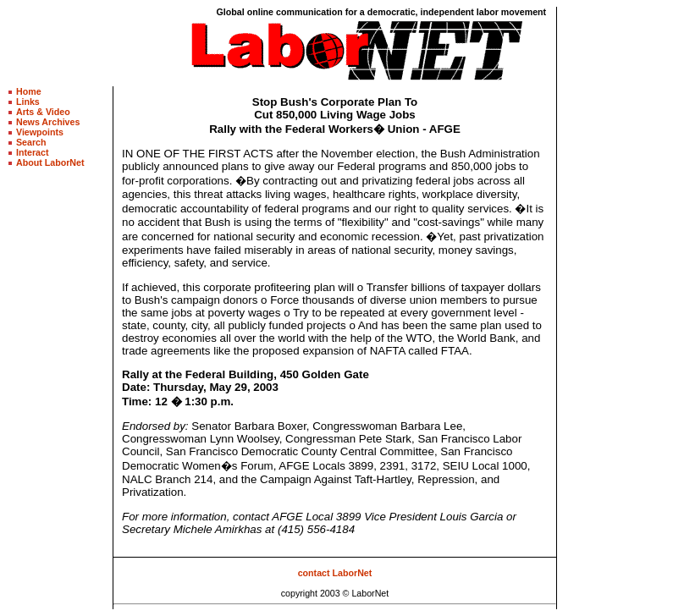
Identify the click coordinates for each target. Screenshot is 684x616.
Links (28, 102)
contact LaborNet (335, 573)
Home (29, 91)
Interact (33, 152)
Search (31, 142)
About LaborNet (50, 162)
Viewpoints (40, 132)
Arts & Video (43, 112)
